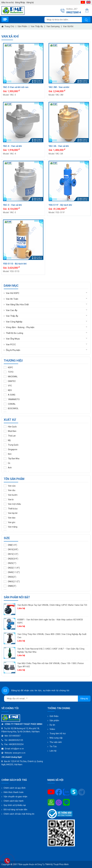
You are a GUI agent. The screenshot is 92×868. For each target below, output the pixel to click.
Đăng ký (30, 2)
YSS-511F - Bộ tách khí (60, 205)
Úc (7, 463)
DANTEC (10, 381)
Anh (8, 468)
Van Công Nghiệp (14, 322)
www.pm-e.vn (19, 753)
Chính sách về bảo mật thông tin (19, 814)
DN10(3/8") (11, 549)
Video (52, 729)
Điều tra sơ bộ (8, 2)
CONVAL (10, 404)
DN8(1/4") (10, 545)
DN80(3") (10, 586)
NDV (8, 390)
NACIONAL (11, 377)
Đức (8, 454)
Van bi (9, 500)
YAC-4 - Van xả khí (12, 146)
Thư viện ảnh (56, 742)
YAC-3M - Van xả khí (59, 87)
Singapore (11, 449)
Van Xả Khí (68, 26)
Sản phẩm (22, 26)
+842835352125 (16, 740)
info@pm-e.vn (17, 749)
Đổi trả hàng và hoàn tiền (15, 810)
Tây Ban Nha (12, 459)
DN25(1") (10, 563)
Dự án (52, 725)
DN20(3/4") (11, 559)
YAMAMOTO (12, 399)
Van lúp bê (11, 513)
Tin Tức (53, 746)
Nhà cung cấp (56, 738)
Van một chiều (12, 504)
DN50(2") (10, 577)
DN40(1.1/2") (12, 572)
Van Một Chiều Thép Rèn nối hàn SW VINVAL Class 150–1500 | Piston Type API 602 (51, 665)
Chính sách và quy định (15, 788)
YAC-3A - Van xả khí (59, 146)
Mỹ (7, 440)
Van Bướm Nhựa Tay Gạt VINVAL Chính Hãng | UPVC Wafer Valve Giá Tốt (52, 605)
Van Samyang (53, 26)
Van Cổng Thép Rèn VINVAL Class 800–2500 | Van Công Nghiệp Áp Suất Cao (52, 636)
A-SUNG (10, 395)
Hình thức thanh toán (14, 792)
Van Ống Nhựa (13, 339)
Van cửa (10, 486)
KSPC (8, 367)
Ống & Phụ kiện (13, 350)
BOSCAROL (11, 408)
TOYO (9, 372)
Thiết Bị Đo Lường (14, 333)
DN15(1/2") (11, 554)
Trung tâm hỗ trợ (58, 733)
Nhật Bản (10, 431)
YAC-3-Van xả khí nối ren (16, 87)
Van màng (11, 527)
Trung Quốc (11, 445)
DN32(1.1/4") (12, 568)
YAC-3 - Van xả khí (12, 205)
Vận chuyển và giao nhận (15, 797)
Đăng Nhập (20, 2)
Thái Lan (10, 436)
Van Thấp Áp (37, 26)
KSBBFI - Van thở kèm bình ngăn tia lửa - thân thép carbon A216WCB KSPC (50, 621)
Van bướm (11, 495)
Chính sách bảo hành (14, 801)
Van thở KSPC (13, 293)
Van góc (10, 522)
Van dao (10, 518)
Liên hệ (53, 751)
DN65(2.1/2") (12, 582)
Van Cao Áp (12, 310)
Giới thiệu (54, 716)
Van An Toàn (12, 299)
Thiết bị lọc (11, 509)
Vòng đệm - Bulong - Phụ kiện (20, 327)
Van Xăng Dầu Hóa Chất (17, 305)
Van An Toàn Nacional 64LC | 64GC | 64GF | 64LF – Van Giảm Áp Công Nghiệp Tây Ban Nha (51, 650)
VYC (8, 386)
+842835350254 (16, 744)
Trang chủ (8, 26)
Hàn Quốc (10, 427)
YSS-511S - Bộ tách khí (15, 264)
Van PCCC (11, 345)
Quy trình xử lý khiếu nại (15, 805)
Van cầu (10, 490)
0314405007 (15, 736)
